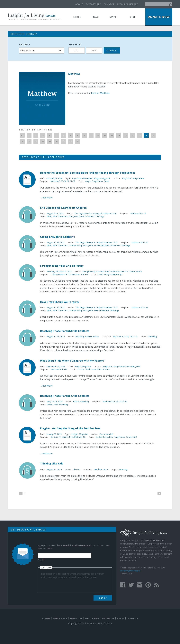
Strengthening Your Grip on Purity (62, 266)
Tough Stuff (131, 437)
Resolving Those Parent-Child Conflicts (65, 396)
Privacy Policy (60, 619)
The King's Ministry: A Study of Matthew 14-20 (95, 214)
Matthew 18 (80, 437)
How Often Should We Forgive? (60, 302)
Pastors (107, 369)
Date (77, 51)
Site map (46, 619)
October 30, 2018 (54, 178)
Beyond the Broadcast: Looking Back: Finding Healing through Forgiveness (88, 173)
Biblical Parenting (81, 401)
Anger (88, 181)
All (22, 135)
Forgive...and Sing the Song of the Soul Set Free (70, 428)
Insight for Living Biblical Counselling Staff (121, 366)
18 (146, 135)
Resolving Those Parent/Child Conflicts (65, 331)
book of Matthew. (100, 93)
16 (132, 135)
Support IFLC (93, 4)
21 (29, 142)
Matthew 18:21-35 (140, 308)
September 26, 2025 (56, 366)
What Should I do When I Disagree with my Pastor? (72, 361)
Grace (107, 181)
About (79, 4)
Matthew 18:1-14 (138, 214)
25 (57, 142)
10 (91, 135)
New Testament (87, 216)
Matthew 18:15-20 (140, 243)
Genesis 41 (55, 437)
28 (77, 142)
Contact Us (133, 619)
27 (70, 142)
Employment (108, 619)
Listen (77, 17)
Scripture (112, 51)
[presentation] (62, 584)
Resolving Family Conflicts (87, 337)
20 (22, 142)
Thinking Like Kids (52, 463)
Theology (100, 216)
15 (126, 135)
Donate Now (159, 17)
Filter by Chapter (36, 130)
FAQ (87, 619)
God (71, 216)
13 (112, 135)
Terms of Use (76, 619)
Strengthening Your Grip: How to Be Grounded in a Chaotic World (112, 271)
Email (41, 560)
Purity (107, 274)
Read (96, 17)
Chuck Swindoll (106, 434)
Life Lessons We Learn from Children (63, 208)
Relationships (116, 274)
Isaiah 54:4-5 (67, 437)
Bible (49, 216)
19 (153, 135)
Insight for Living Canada (133, 178)
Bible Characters (60, 216)
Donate (95, 619)
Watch (114, 17)
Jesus (76, 216)
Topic (94, 51)
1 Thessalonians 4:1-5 (60, 274)
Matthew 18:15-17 (80, 274)
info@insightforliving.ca (130, 571)
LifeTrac (76, 469)
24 (50, 142)
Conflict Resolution (94, 369)
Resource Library (127, 4)
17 (139, 135)
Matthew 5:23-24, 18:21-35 (125, 337)
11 (98, 135)
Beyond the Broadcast (82, 178)
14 (119, 135)
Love (101, 274)
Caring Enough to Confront (57, 237)
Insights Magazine (102, 178)
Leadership (99, 245)
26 (64, 142)
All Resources (27, 50)
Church (81, 369)
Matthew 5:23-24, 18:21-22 (63, 181)
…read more (46, 198)
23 (43, 142)
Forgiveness (97, 181)
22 (36, 142)
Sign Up (103, 598)
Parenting (152, 337)
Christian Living (75, 245)
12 (105, 135)
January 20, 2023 (54, 434)
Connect (109, 4)
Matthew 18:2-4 (101, 469)
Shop (133, 17)
